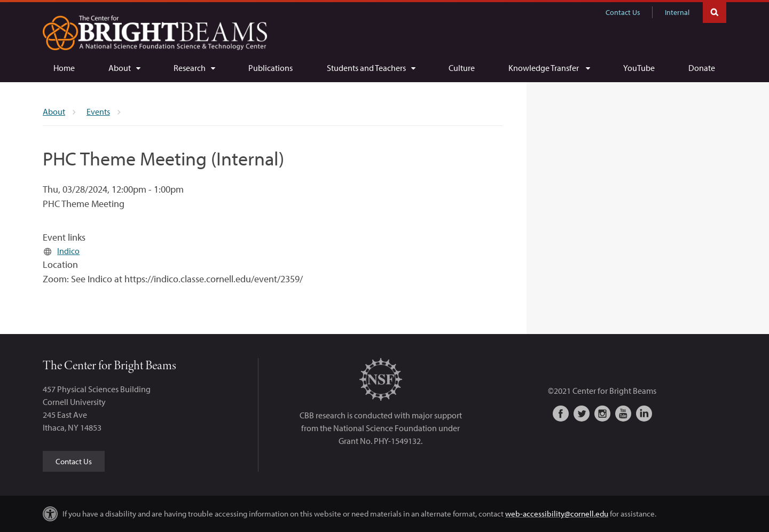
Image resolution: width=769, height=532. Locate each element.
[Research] (194, 68)
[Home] (64, 68)
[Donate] (702, 68)
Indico (68, 251)
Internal (677, 12)
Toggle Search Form (715, 11)
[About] (124, 68)
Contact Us (623, 12)
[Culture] (462, 68)
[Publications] (270, 68)
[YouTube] (639, 68)
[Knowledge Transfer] (549, 68)
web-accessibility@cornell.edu (557, 514)
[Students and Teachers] (371, 68)
